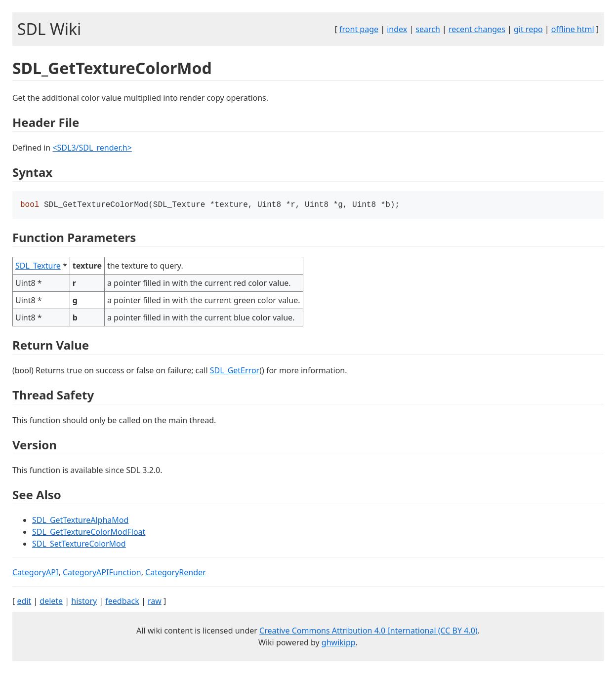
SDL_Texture (38, 267)
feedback (122, 602)
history (84, 602)
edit (24, 602)
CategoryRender (176, 573)
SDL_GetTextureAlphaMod (80, 521)
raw (155, 602)
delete (51, 602)
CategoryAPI (36, 573)
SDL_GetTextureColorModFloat (89, 533)
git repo (528, 29)
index (397, 29)
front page (359, 29)
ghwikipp (339, 643)
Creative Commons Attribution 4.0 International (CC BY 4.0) (369, 632)
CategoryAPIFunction (102, 573)
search (428, 29)
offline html (573, 29)
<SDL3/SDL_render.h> (92, 148)
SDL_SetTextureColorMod (79, 545)
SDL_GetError (235, 371)
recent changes (477, 29)
